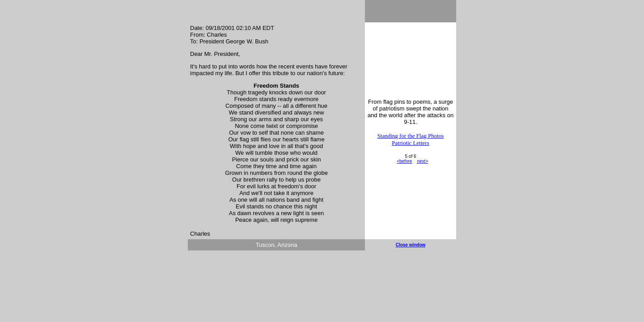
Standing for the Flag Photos (411, 136)
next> (422, 161)
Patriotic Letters (410, 143)
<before (404, 161)
